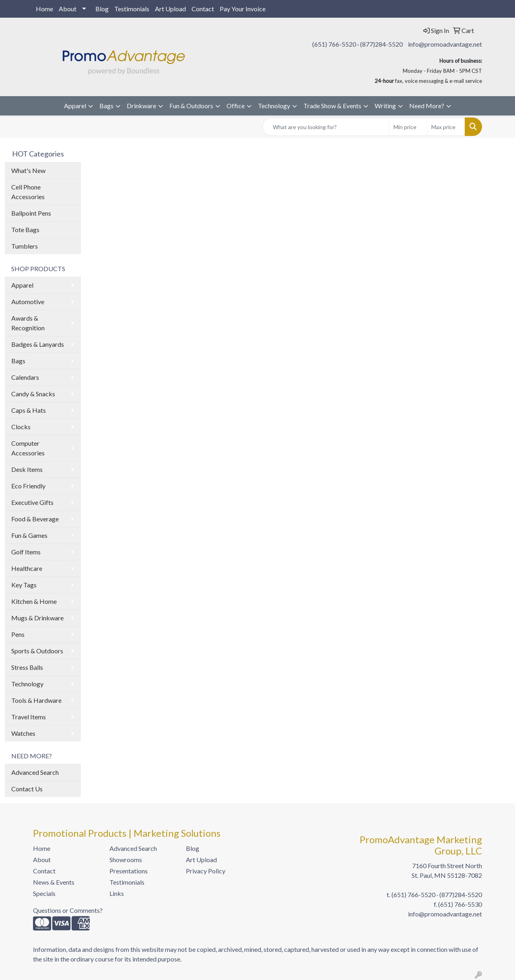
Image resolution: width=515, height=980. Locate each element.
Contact (203, 9)
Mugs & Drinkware (37, 618)
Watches (23, 733)
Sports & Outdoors (37, 651)
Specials (44, 893)
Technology (274, 106)
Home (44, 9)
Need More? (427, 106)
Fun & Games (29, 535)
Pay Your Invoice (243, 9)
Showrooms (126, 860)
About (68, 9)
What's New (28, 170)
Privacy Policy (206, 871)
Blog (102, 9)
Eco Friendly (28, 486)
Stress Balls (27, 667)
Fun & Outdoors (191, 106)
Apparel (75, 106)
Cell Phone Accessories (28, 192)
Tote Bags (25, 230)
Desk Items (27, 469)
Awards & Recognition (28, 323)
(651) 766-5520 (334, 44)
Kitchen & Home (34, 601)
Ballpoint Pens (31, 213)
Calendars (25, 377)
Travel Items (29, 717)
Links (117, 893)
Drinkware (141, 106)
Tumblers (25, 246)
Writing (385, 106)
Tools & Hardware (36, 700)
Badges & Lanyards (38, 344)
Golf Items (26, 552)
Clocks (21, 427)
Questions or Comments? (68, 910)
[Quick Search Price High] (446, 127)
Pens (18, 634)
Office (236, 106)
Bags (106, 106)
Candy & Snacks (33, 394)
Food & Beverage (35, 519)
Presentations (129, 871)
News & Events (54, 882)
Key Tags (24, 585)
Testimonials (132, 9)
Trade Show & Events (332, 106)
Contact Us (27, 789)
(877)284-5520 (381, 44)
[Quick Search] (326, 127)
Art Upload (170, 9)
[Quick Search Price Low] (408, 127)
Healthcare (27, 568)
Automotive (28, 302)
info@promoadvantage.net (445, 44)
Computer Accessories (28, 448)
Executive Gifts (32, 502)
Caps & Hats (29, 410)
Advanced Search (35, 772)
